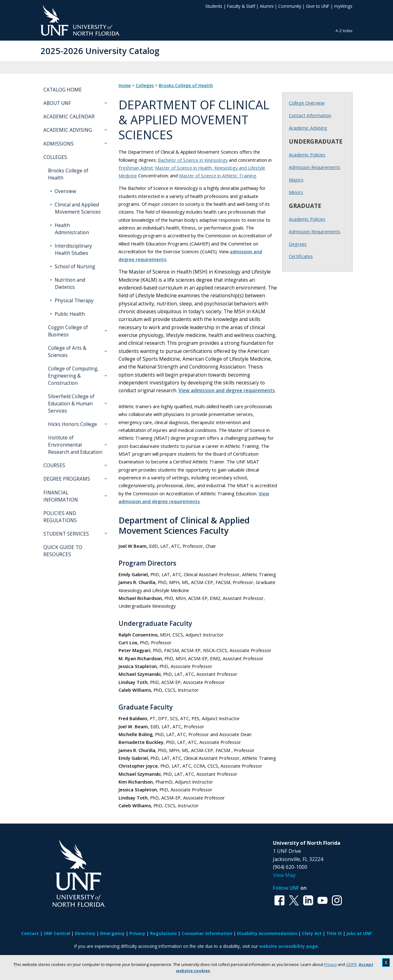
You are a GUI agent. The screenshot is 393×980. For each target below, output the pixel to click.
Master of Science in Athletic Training (218, 176)
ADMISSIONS (58, 144)
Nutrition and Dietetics (69, 284)
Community (290, 6)
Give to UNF (318, 6)
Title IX (334, 933)
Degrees (298, 244)
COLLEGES (55, 157)
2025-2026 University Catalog (100, 51)
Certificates (301, 256)
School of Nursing (74, 267)
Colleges (145, 86)
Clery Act (312, 933)
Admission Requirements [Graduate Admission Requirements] (315, 231)
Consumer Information (207, 933)
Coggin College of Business (68, 331)
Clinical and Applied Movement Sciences (77, 208)
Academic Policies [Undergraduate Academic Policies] (307, 155)
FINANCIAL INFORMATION (61, 496)
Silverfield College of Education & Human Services (71, 404)
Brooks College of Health (68, 174)
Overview (65, 191)
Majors (296, 180)
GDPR (351, 964)
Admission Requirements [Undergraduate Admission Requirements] (315, 167)
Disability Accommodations (267, 933)
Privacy (330, 964)
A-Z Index (344, 31)
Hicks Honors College (73, 424)
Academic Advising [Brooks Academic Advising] (308, 128)
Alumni (267, 6)
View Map (284, 875)
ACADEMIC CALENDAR (69, 117)
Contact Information (310, 115)
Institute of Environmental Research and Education (75, 445)
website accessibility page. (289, 946)
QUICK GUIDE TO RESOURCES (63, 551)
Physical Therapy (73, 301)
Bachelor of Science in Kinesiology (193, 160)
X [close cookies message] (386, 963)
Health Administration (71, 229)
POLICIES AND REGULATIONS (60, 517)
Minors (296, 192)
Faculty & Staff (241, 6)
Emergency (112, 933)
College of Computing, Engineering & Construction (73, 376)
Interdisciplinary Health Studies (73, 250)
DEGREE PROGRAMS (67, 479)
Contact (30, 933)
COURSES (54, 465)
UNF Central (57, 933)
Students (214, 6)
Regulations (163, 933)
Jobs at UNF (359, 933)
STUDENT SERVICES (66, 534)
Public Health (69, 314)
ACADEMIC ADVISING (68, 130)
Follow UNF (286, 888)
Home (125, 86)
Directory (85, 933)
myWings (343, 6)
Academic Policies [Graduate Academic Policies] (307, 219)
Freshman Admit (136, 168)
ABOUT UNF (57, 103)
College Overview (307, 103)
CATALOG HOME (63, 90)
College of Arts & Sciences (67, 352)
